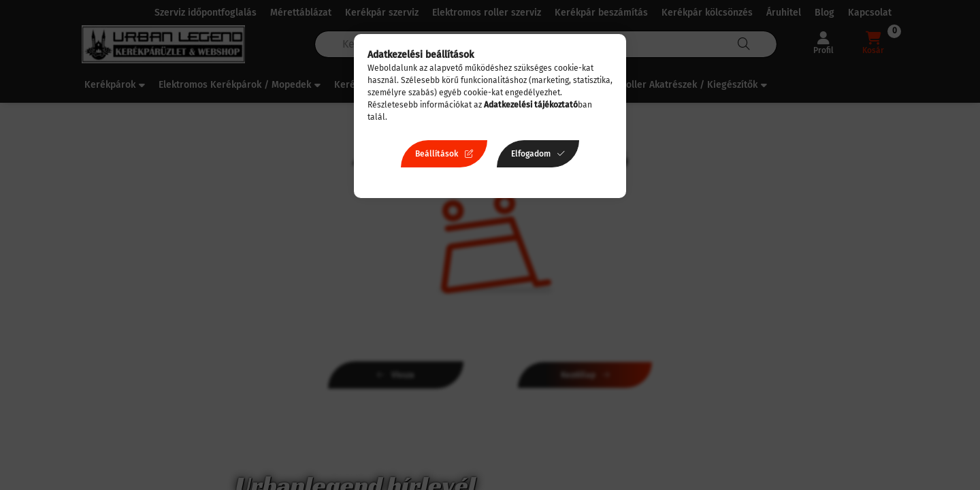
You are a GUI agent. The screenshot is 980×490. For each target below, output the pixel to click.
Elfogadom (531, 154)
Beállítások (437, 154)
